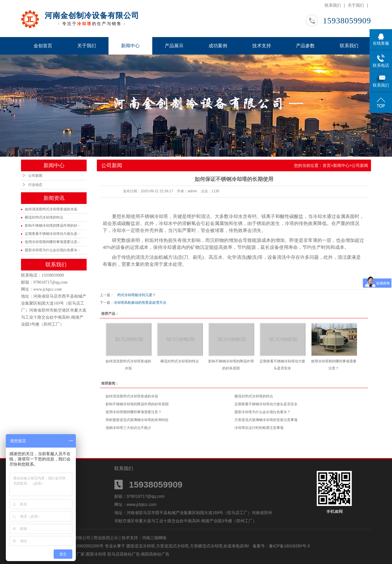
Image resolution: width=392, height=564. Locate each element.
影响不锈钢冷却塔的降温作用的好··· (52, 226)
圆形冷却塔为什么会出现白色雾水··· (52, 250)
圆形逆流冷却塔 (141, 546)
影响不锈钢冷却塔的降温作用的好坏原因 (137, 404)
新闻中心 (130, 46)
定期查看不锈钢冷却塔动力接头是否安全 (266, 404)
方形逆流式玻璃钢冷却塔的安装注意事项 (266, 420)
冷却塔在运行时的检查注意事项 (259, 428)
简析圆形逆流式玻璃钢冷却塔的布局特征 (137, 420)
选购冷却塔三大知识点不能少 (128, 428)
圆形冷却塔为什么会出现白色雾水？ (262, 412)
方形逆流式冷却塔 (172, 546)
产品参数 (305, 46)
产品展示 (174, 46)
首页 (327, 165)
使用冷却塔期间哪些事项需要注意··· (52, 242)
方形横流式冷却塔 (206, 546)
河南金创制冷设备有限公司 (92, 15)
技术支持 (262, 46)
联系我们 (333, 5)
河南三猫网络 (154, 538)
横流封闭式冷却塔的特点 (44, 217)
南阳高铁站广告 (155, 554)
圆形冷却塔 (97, 554)
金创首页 (43, 46)
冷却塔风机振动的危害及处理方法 (140, 303)
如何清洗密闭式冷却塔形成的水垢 (51, 209)
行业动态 (35, 185)
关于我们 (356, 5)
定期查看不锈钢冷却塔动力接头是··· (52, 234)
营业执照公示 (106, 538)
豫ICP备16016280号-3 (289, 546)
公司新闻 (35, 176)
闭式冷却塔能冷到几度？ (135, 295)
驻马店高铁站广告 (124, 554)
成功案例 (218, 46)
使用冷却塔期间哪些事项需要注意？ (134, 412)
